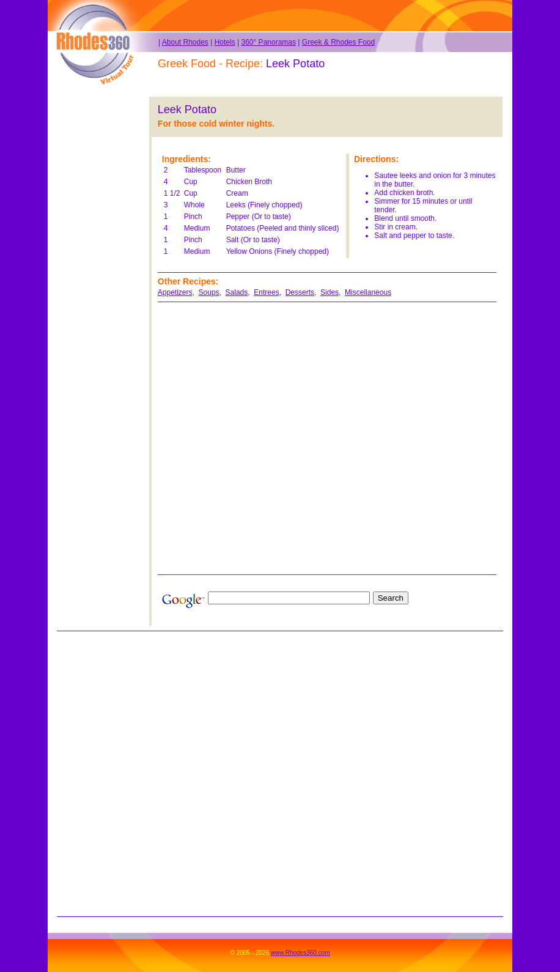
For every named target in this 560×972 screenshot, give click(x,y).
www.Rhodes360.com (300, 953)
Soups (209, 292)
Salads (237, 292)
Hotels (225, 42)
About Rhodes (185, 42)
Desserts (300, 292)
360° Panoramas (268, 42)
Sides (330, 292)
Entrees (266, 292)
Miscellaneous (368, 292)
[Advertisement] (94, 280)
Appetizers (175, 292)
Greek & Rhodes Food (338, 42)
